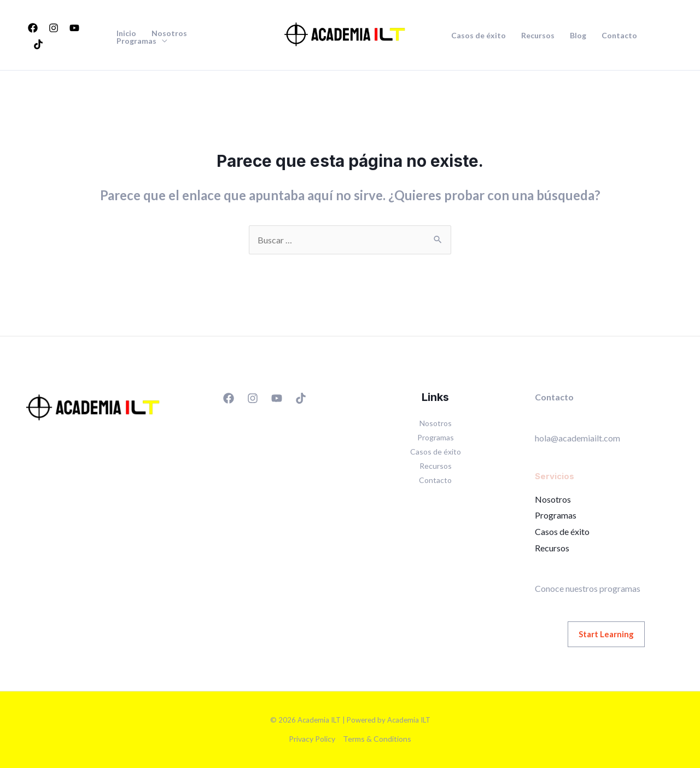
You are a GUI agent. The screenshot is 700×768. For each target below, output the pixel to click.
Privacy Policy (312, 739)
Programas (136, 41)
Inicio (126, 33)
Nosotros (169, 33)
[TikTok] (38, 44)
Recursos (538, 36)
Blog (578, 36)
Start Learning (606, 634)
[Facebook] (33, 28)
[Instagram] (54, 28)
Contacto (619, 36)
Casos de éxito (479, 36)
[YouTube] (74, 28)
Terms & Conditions (377, 739)
